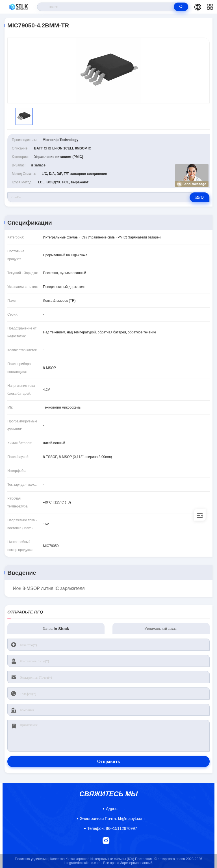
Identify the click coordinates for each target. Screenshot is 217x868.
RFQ (199, 197)
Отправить (109, 761)
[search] (181, 7)
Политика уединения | (32, 859)
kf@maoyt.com (112, 819)
